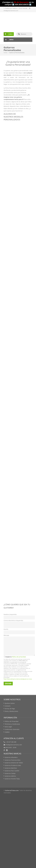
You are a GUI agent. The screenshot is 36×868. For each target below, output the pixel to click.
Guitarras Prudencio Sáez (13, 765)
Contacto (8, 706)
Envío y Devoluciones (11, 711)
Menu (9, 40)
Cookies (7, 732)
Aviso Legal (8, 727)
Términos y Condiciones (12, 724)
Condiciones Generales (12, 729)
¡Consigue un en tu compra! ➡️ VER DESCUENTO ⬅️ (18, 3)
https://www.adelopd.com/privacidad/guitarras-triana (18, 679)
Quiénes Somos (10, 703)
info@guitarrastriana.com (11, 11)
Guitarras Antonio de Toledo (14, 763)
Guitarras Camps (10, 773)
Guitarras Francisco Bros (13, 760)
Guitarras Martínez (11, 768)
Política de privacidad (19, 657)
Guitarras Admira (10, 776)
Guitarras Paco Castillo (12, 771)
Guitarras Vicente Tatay (12, 779)
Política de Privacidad (12, 721)
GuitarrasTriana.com (12, 790)
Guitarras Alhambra (11, 757)
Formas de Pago (10, 709)
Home (5, 53)
